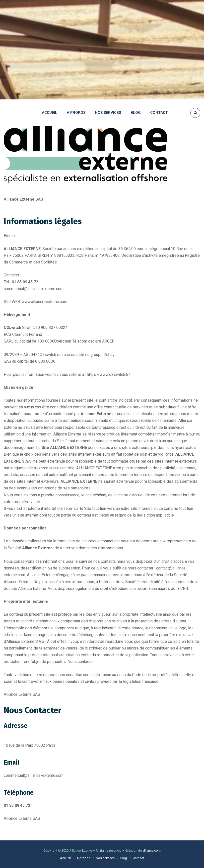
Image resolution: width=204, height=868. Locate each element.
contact (84, 662)
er (92, 662)
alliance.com (152, 850)
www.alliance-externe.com (44, 302)
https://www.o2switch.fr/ (109, 374)
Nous (72, 662)
